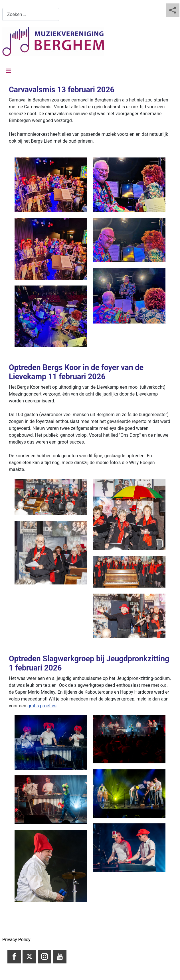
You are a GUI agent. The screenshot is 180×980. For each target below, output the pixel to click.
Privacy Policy (16, 940)
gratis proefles (42, 706)
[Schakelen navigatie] (9, 71)
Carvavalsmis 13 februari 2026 (62, 90)
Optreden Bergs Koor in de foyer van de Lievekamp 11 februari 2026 (76, 372)
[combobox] (31, 14)
